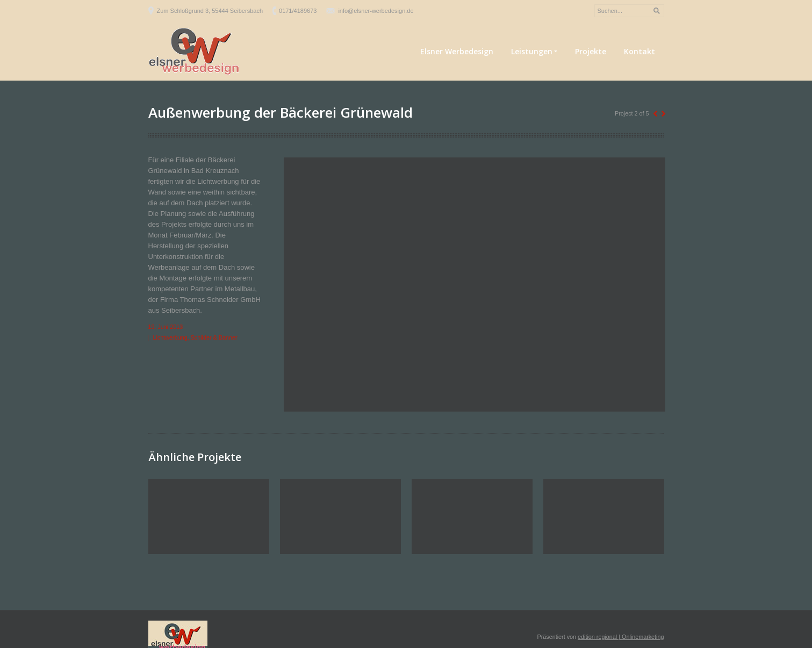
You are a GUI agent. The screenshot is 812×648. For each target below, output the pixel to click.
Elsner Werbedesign (457, 51)
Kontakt (639, 51)
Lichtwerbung (170, 337)
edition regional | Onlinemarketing (621, 637)
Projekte (591, 51)
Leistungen (534, 52)
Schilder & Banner (214, 337)
